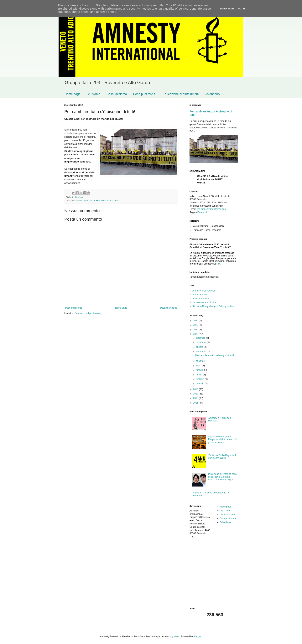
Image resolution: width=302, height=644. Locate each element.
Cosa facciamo (117, 94)
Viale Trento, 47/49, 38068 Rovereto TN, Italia (98, 201)
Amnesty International (204, 291)
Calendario (212, 94)
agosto (200, 361)
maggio (200, 370)
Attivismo (79, 197)
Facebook (203, 212)
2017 (196, 394)
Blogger (197, 636)
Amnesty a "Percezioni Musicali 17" (220, 419)
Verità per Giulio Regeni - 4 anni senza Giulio (222, 457)
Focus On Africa (201, 299)
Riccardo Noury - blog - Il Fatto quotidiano (214, 306)
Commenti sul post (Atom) (88, 313)
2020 (196, 330)
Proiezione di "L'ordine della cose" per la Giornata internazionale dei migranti (222, 477)
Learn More (227, 9)
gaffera (176, 636)
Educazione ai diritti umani (181, 94)
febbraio (200, 379)
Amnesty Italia (200, 295)
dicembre (201, 338)
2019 (196, 334)
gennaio (200, 384)
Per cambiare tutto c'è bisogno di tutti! (215, 355)
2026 (196, 321)
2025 (196, 325)
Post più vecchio (169, 308)
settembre (201, 352)
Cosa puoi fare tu (145, 94)
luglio (199, 366)
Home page (73, 94)
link (218, 264)
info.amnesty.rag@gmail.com (212, 209)
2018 (196, 389)
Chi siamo (94, 94)
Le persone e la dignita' (204, 302)
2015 (196, 403)
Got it (242, 9)
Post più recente (74, 308)
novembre (201, 343)
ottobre (200, 347)
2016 (196, 398)
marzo (199, 375)
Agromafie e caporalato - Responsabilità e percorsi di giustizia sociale (222, 439)
